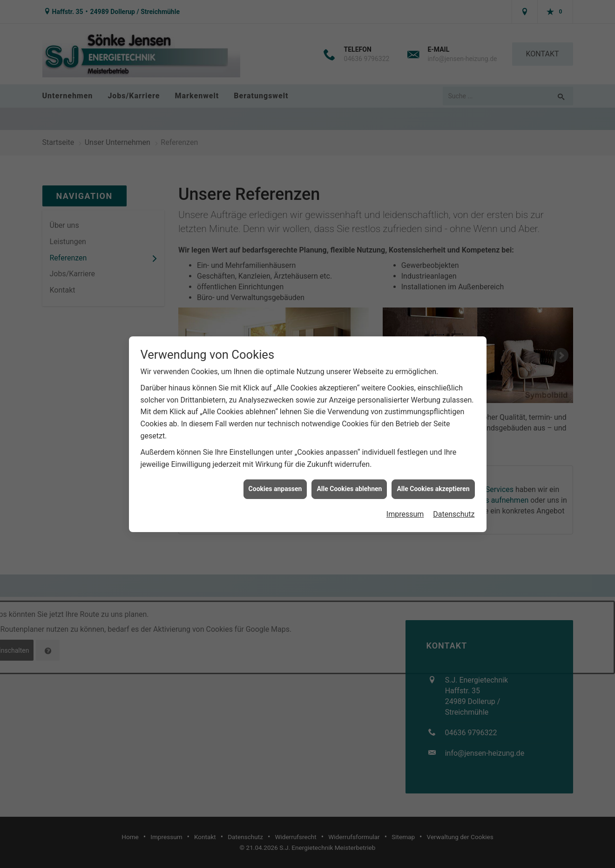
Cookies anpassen (275, 474)
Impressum (405, 499)
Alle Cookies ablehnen (349, 474)
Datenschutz (454, 499)
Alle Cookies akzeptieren (433, 474)
